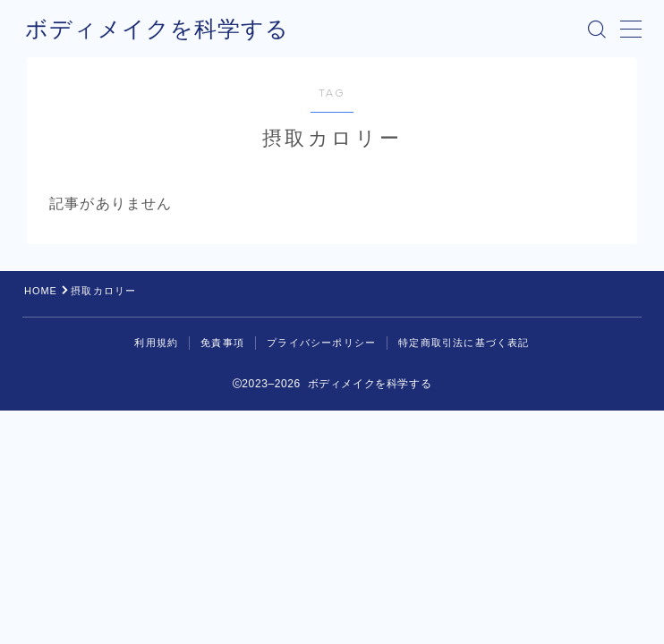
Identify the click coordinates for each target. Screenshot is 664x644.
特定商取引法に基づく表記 (464, 343)
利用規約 (156, 343)
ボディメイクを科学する (152, 29)
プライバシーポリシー (321, 343)
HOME (41, 291)
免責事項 (222, 343)
